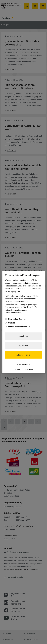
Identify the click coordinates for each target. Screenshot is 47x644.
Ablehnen (24, 336)
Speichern (24, 346)
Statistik (10, 323)
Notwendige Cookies (15, 319)
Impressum (18, 369)
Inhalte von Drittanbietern (18, 327)
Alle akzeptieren (23, 355)
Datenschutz (29, 369)
